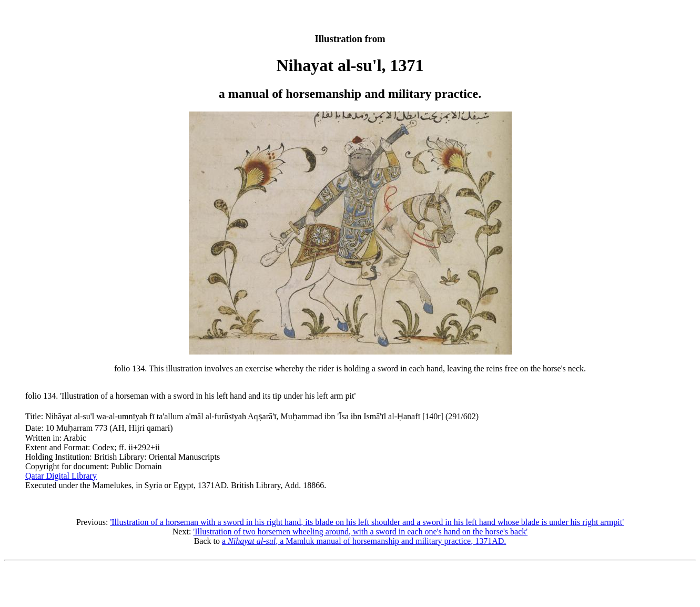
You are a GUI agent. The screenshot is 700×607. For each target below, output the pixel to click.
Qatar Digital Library (61, 476)
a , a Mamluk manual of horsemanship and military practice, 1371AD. (364, 541)
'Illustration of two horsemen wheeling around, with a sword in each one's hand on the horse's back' (360, 532)
